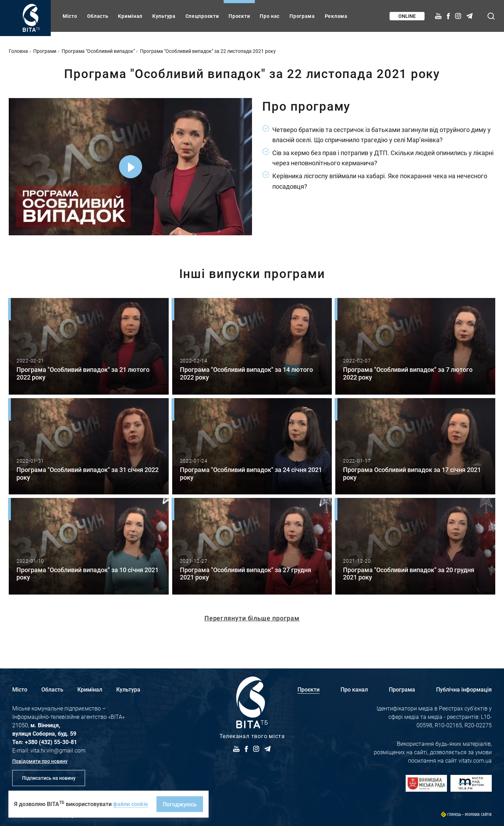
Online (407, 16)
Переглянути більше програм (252, 618)
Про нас (270, 16)
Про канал (354, 689)
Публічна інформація (464, 689)
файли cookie (131, 804)
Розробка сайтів (478, 815)
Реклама (336, 16)
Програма (302, 16)
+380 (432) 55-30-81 (51, 742)
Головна (18, 51)
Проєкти (239, 16)
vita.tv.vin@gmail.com (58, 750)
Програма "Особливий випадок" (98, 51)
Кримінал (130, 16)
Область (98, 16)
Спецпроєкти (202, 16)
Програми (45, 51)
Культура (164, 16)
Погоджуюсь (180, 804)
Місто (70, 16)
